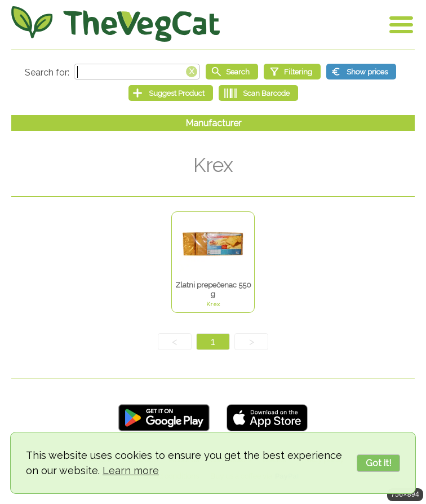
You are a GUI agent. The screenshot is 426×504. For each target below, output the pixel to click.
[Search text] (137, 72)
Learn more (131, 470)
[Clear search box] (192, 70)
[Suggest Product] (171, 93)
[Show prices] (361, 72)
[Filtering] (292, 72)
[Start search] (232, 72)
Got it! (378, 463)
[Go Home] (116, 24)
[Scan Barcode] (258, 93)
